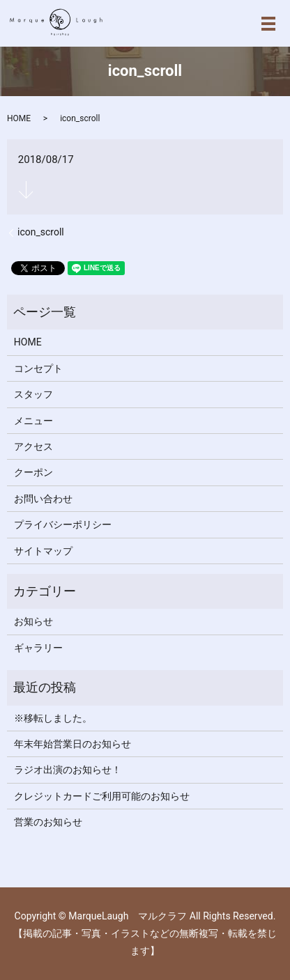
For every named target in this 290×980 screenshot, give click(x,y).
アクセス (33, 446)
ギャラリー (38, 648)
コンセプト (38, 368)
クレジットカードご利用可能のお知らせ (102, 796)
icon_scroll (41, 232)
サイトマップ (43, 551)
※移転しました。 (53, 718)
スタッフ (33, 394)
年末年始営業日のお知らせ (72, 744)
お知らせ (33, 621)
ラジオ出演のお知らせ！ (68, 770)
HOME (19, 118)
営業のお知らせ (48, 822)
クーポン (33, 472)
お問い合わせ (43, 499)
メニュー (33, 421)
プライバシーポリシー (63, 524)
